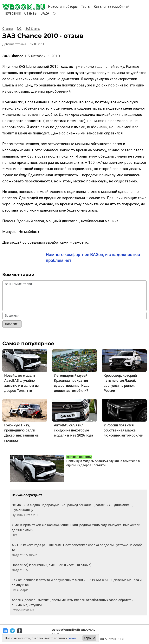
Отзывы (31, 13)
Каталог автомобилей (111, 6)
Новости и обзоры (63, 6)
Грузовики (13, 13)
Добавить (12, 324)
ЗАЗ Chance (33, 29)
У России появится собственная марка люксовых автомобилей (123, 430)
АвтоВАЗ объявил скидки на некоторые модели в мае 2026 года (74, 430)
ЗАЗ (19, 29)
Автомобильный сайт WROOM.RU (74, 630)
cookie (72, 638)
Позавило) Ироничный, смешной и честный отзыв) (52, 565)
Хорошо (89, 638)
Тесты (86, 6)
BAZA (45, 13)
